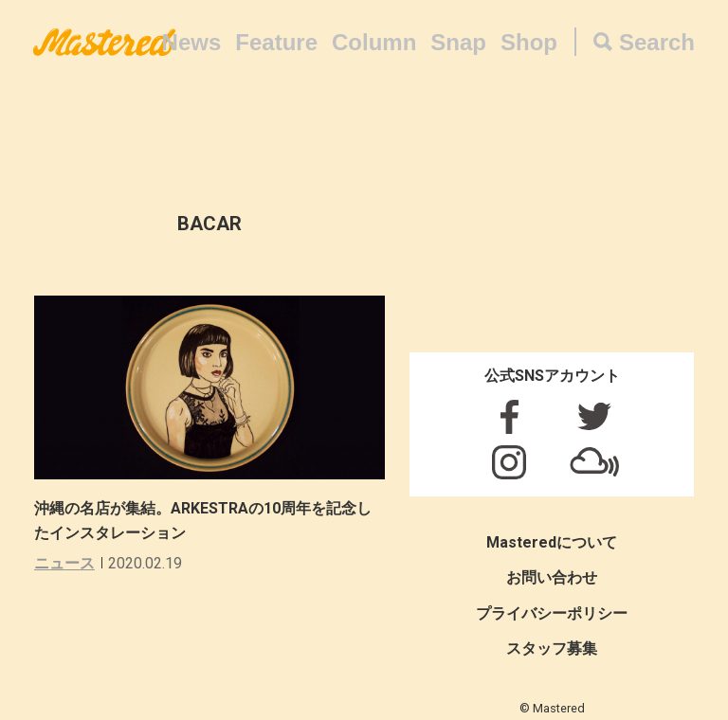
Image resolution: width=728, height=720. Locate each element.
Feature (276, 42)
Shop (529, 42)
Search (657, 42)
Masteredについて (552, 542)
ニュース (64, 563)
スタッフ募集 (552, 648)
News (192, 42)
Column (374, 42)
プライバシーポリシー (552, 613)
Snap (458, 42)
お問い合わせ (552, 577)
